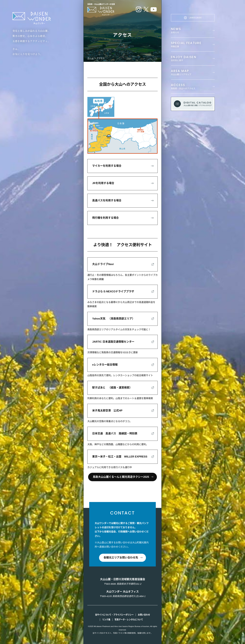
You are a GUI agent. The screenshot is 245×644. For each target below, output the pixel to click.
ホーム (90, 58)
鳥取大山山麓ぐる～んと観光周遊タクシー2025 (121, 477)
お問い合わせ (144, 615)
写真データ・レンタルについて (129, 620)
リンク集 (106, 620)
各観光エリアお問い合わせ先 (121, 558)
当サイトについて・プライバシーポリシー (114, 615)
